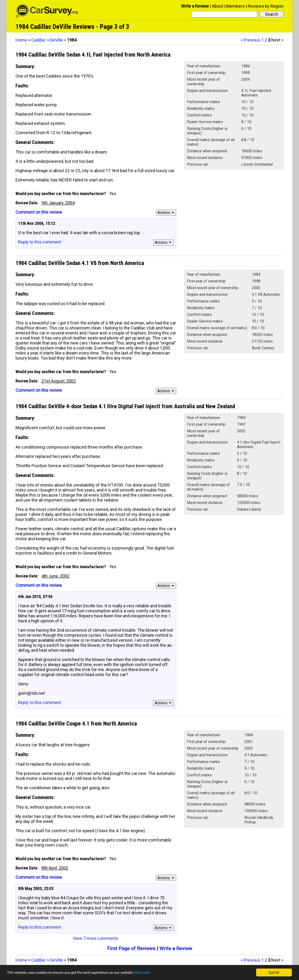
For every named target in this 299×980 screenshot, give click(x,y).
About (218, 6)
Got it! (274, 972)
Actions (166, 213)
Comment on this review (39, 212)
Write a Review (195, 6)
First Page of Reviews (131, 948)
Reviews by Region (266, 6)
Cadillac (39, 40)
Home (21, 40)
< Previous (250, 40)
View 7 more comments (96, 938)
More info (147, 973)
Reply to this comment (40, 242)
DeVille (57, 40)
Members (235, 6)
